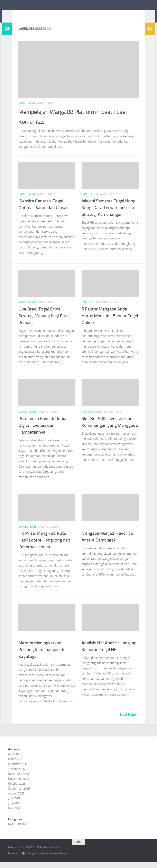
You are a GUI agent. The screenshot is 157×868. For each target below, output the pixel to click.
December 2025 (19, 780)
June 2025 (15, 809)
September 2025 (19, 795)
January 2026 (16, 775)
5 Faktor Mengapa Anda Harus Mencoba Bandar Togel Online (110, 322)
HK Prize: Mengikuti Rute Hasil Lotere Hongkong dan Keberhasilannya (44, 546)
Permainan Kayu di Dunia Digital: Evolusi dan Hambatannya (42, 432)
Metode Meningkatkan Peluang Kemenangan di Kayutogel (41, 656)
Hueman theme (58, 860)
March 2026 (16, 765)
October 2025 (17, 790)
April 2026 (15, 760)
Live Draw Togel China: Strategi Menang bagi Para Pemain (44, 322)
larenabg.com (32, 14)
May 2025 (15, 814)
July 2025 (14, 805)
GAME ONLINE (27, 109)
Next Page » (129, 721)
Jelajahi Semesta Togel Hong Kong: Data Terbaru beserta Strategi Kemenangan (108, 214)
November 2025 (19, 785)
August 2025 (16, 800)
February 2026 (17, 770)
